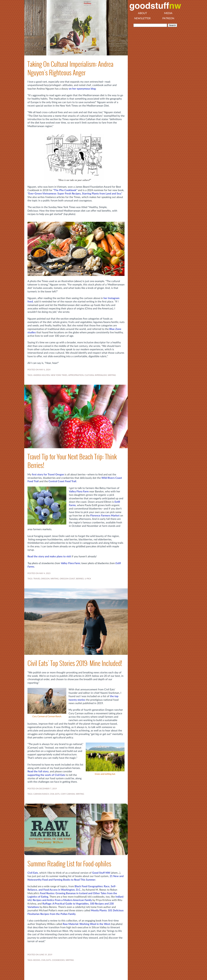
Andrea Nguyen (42, 375)
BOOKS (37, 960)
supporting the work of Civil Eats (46, 775)
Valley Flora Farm (79, 492)
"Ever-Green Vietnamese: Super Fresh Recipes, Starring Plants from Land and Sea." (75, 194)
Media (168, 13)
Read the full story (38, 771)
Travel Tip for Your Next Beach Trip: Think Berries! (72, 461)
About (142, 13)
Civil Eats (33, 873)
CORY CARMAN (68, 794)
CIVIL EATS (55, 794)
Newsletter (142, 18)
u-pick (88, 579)
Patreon (168, 18)
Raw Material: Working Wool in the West (86, 924)
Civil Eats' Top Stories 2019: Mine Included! (75, 663)
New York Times (59, 375)
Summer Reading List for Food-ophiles (69, 864)
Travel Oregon (41, 579)
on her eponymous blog (82, 89)
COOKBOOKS (58, 960)
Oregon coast (67, 579)
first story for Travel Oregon (48, 475)
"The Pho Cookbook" (65, 190)
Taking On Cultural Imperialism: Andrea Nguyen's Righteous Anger (70, 68)
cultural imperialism (96, 375)
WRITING (112, 375)
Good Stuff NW (101, 873)
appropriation (76, 375)
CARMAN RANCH (41, 794)
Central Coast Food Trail (62, 481)
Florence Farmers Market (105, 516)
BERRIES (80, 579)
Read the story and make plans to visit (49, 557)
